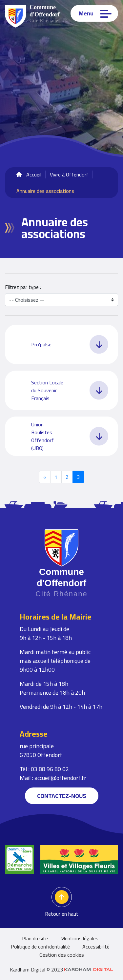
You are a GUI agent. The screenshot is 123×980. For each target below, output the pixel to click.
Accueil (34, 174)
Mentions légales (79, 938)
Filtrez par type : (23, 287)
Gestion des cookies (62, 955)
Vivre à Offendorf (69, 174)
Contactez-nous (62, 796)
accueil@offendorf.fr (60, 778)
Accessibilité (96, 947)
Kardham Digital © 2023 (61, 970)
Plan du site (35, 938)
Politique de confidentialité (40, 947)
